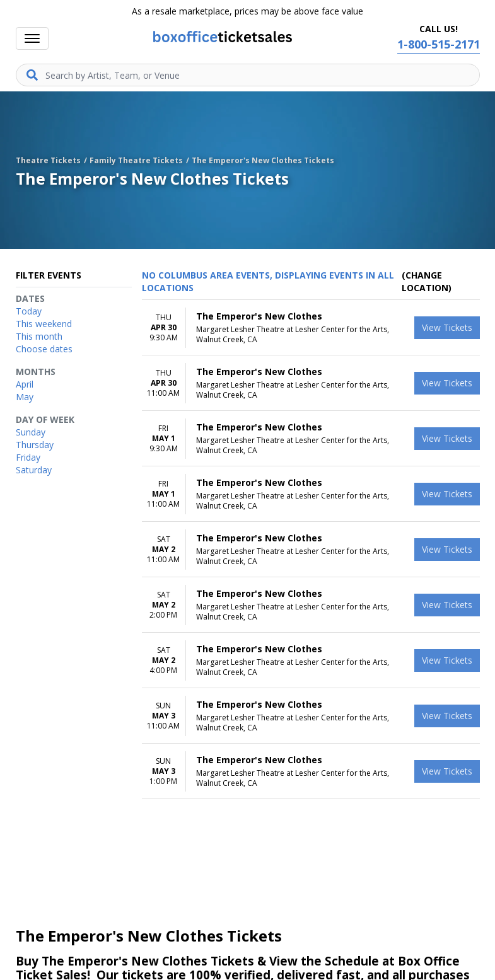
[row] (311, 328)
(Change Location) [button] (427, 281)
